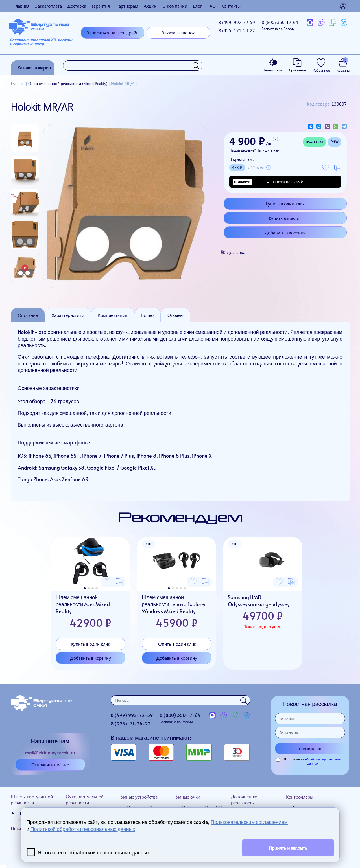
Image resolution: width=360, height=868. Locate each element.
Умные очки (188, 797)
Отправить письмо (50, 765)
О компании (175, 6)
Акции (150, 6)
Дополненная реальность (245, 799)
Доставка (77, 6)
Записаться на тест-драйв (113, 33)
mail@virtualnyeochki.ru (50, 752)
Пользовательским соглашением (249, 822)
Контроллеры (300, 797)
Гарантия (101, 6)
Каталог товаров (34, 68)
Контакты (231, 6)
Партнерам (127, 6)
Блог (197, 6)
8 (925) (237, 30)
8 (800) (280, 25)
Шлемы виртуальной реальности (32, 799)
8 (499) (237, 22)
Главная (21, 6)
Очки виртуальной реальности (85, 799)
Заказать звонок (178, 33)
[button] (85, 588)
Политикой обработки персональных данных (83, 829)
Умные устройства (139, 797)
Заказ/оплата (48, 6)
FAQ (212, 6)
